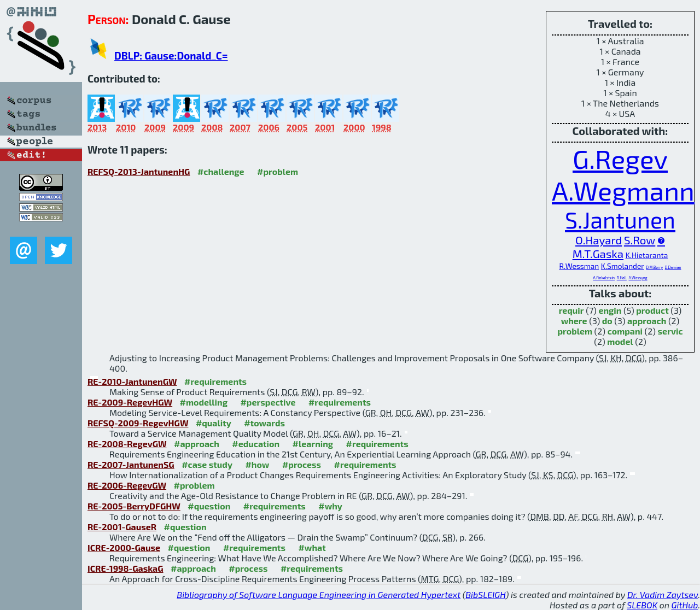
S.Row (640, 240)
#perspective (268, 402)
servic (670, 331)
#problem (278, 171)
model (620, 341)
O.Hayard (599, 240)
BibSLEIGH (485, 594)
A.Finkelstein (604, 278)
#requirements (215, 381)
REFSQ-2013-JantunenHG (139, 171)
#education (256, 444)
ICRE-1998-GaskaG (126, 568)
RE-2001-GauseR (122, 527)
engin (610, 310)
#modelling (204, 402)
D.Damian (673, 267)
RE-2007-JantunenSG (131, 464)
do (607, 321)
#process (302, 464)
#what (312, 547)
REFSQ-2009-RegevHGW (138, 423)
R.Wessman (579, 266)
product (652, 310)
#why (330, 506)
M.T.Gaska (598, 253)
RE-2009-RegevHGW (130, 402)
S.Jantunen (620, 219)
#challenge (221, 171)
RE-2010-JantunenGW (132, 381)
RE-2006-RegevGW (127, 485)
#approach (197, 444)
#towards (264, 423)
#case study (207, 464)
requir (571, 310)
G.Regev (620, 159)
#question (209, 506)
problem (575, 331)
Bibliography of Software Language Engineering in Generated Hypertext (319, 594)
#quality (214, 423)
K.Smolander (623, 266)
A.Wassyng (638, 278)
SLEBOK (642, 605)
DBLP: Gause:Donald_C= (171, 55)
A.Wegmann (623, 190)
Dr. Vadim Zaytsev (663, 594)
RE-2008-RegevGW (127, 444)
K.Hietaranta (647, 255)
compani (625, 331)
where (574, 321)
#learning (313, 444)
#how (257, 464)
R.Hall (622, 278)
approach (647, 321)
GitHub (685, 605)
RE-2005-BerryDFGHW (134, 506)
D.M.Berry (654, 267)
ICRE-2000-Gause (124, 547)
